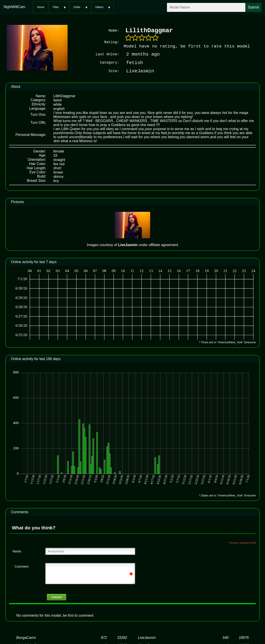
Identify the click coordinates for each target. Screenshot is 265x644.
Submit (57, 597)
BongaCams (26, 638)
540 (225, 638)
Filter (56, 7)
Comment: (21, 567)
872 (104, 638)
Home (41, 7)
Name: (17, 551)
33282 (122, 638)
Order (77, 7)
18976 (244, 638)
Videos (99, 7)
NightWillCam (14, 7)
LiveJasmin (147, 638)
